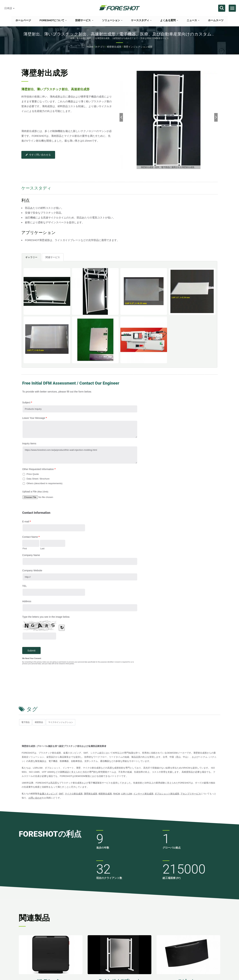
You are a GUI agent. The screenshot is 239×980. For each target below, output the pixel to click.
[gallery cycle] (169, 167)
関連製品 (34, 918)
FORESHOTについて (53, 20)
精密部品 (39, 722)
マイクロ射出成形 (74, 794)
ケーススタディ (141, 20)
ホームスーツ (216, 20)
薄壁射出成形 (91, 794)
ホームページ (23, 20)
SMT (61, 794)
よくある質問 (169, 20)
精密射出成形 (114, 47)
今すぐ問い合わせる (38, 155)
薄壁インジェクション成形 (138, 47)
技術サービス (84, 20)
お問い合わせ (35, 798)
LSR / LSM (127, 794)
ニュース (193, 20)
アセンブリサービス (191, 794)
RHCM (117, 794)
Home (90, 47)
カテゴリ (100, 47)
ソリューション (112, 20)
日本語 (9, 8)
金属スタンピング (49, 794)
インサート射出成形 (143, 794)
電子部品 (25, 722)
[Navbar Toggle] (232, 8)
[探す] (222, 8)
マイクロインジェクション (61, 722)
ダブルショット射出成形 (167, 794)
